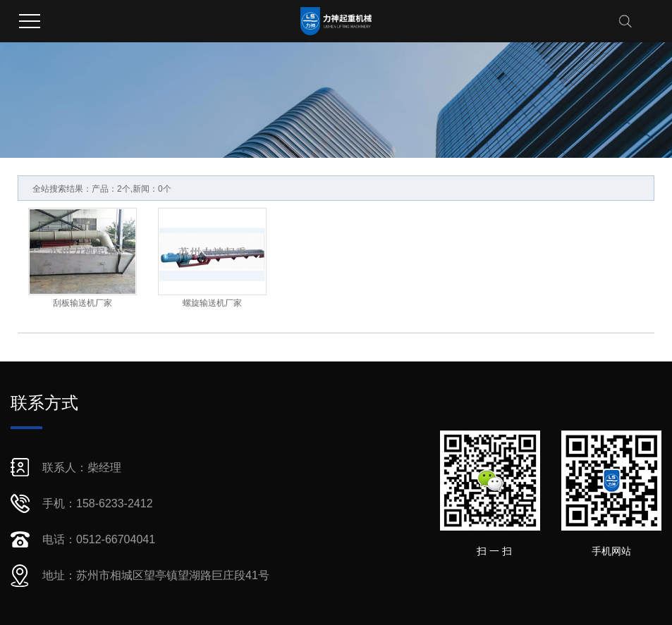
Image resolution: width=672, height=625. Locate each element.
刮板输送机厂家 (83, 303)
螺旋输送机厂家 (212, 303)
